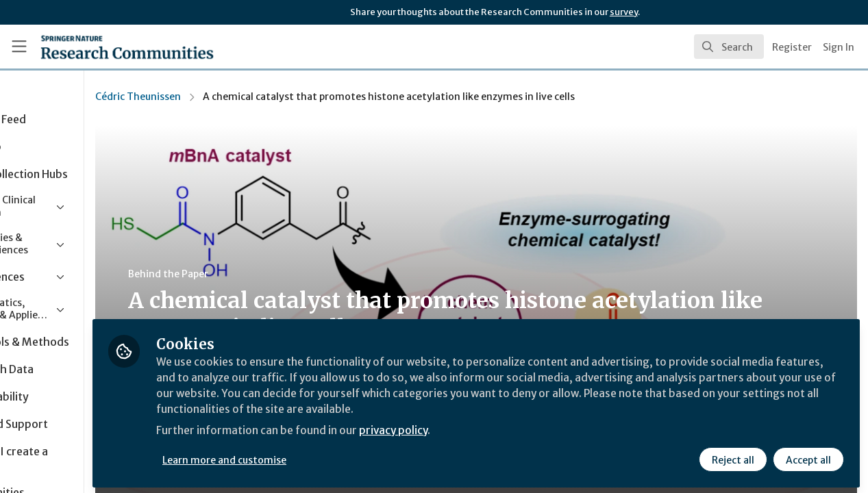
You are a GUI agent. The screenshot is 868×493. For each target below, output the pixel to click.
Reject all (732, 457)
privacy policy (488, 430)
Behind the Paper (259, 274)
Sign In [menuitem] (839, 47)
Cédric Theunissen (229, 97)
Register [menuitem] (792, 47)
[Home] (107, 47)
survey (624, 12)
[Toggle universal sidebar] (19, 47)
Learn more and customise (316, 457)
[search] (729, 47)
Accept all (808, 457)
